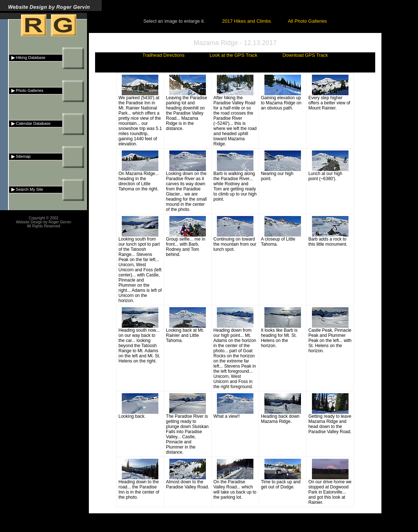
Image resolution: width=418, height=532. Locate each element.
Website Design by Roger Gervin (43, 222)
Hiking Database (27, 57)
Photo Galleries (26, 90)
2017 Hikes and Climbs (246, 21)
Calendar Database (30, 123)
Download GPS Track (305, 55)
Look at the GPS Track (234, 55)
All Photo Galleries (307, 21)
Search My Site (26, 189)
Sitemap (20, 156)
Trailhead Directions (163, 55)
